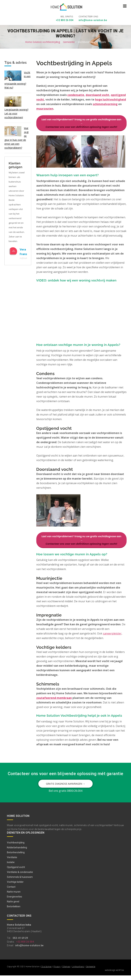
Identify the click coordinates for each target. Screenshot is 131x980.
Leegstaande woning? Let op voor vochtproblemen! (16, 113)
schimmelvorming (105, 103)
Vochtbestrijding (16, 847)
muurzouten (45, 108)
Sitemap (66, 971)
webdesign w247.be (114, 975)
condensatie (76, 94)
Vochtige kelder (15, 886)
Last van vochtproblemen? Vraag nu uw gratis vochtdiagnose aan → (82, 123)
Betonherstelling (16, 857)
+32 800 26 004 (65, 19)
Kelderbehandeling (17, 852)
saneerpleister (112, 634)
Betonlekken (14, 911)
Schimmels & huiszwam (20, 882)
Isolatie (11, 867)
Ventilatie (12, 862)
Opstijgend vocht (16, 872)
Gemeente (69, 41)
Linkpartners (78, 971)
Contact (11, 891)
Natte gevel (13, 906)
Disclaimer (47, 971)
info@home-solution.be (93, 19)
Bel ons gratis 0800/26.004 (65, 795)
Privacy (57, 971)
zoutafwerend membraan (54, 698)
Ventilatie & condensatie (20, 877)
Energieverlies (15, 901)
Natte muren (14, 896)
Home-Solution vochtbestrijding (43, 41)
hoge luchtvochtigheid (110, 99)
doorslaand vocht (97, 94)
